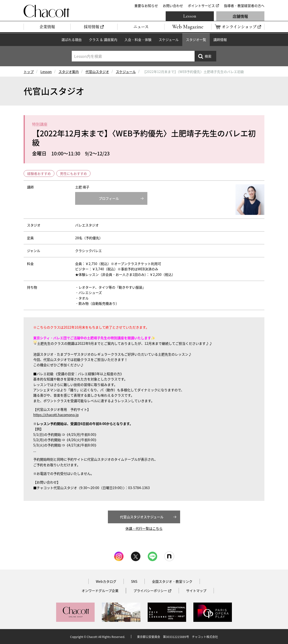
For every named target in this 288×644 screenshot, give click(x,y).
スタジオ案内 (69, 72)
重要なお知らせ (146, 6)
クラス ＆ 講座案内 (103, 40)
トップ (29, 72)
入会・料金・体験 (138, 40)
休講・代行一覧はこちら (144, 528)
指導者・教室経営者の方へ (244, 6)
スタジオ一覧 (196, 40)
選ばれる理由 (72, 40)
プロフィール (109, 198)
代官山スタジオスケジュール (142, 517)
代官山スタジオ (97, 72)
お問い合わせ (173, 6)
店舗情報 (240, 16)
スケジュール (169, 40)
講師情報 (220, 40)
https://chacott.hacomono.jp (56, 415)
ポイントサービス (201, 6)
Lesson (190, 16)
